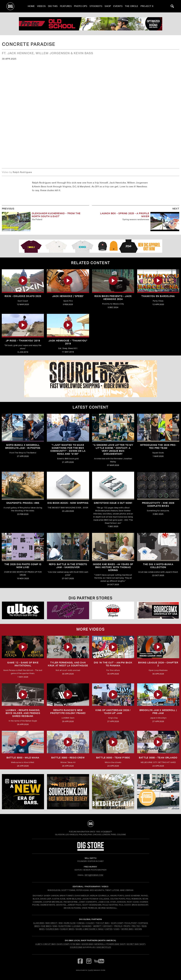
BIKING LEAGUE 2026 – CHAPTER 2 (158, 664)
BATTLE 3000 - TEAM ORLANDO (158, 758)
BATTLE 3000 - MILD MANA (23, 758)
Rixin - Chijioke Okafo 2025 (23, 296)
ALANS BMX (39, 923)
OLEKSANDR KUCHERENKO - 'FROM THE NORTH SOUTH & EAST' (56, 215)
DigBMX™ (108, 832)
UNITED (109, 929)
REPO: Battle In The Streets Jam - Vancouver (68, 566)
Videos (41, 6)
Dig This (53, 6)
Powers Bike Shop (116, 944)
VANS (117, 929)
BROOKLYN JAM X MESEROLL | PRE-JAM (158, 712)
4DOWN (138, 929)
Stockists (96, 6)
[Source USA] (158, 610)
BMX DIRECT (51, 923)
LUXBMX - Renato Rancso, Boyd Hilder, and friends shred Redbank (23, 713)
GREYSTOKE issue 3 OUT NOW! (113, 503)
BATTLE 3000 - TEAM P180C (113, 758)
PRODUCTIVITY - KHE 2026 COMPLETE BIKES (158, 504)
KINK (55, 926)
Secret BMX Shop (136, 944)
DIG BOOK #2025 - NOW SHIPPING (68, 503)
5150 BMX (75, 944)
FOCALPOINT (131, 923)
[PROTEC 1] (90, 24)
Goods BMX (87, 944)
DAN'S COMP (117, 923)
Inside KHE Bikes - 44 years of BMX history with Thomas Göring (113, 567)
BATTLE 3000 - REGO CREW (68, 758)
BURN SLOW (70, 923)
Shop (108, 6)
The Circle (132, 6)
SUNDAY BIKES (67, 929)
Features (66, 6)
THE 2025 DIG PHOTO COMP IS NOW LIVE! (23, 566)
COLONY (90, 923)
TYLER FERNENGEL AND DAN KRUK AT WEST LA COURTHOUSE (68, 664)
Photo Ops (81, 6)
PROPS (127, 926)
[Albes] (23, 610)
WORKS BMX (127, 929)
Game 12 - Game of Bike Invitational (23, 664)
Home (31, 6)
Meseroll (100, 944)
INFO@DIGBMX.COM (94, 875)
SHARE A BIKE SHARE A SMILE (90, 929)
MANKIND (87, 926)
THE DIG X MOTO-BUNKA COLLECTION (158, 566)
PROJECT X (147, 6)
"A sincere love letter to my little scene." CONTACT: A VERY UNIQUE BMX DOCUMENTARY (113, 449)
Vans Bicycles (104, 947)
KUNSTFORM (65, 926)
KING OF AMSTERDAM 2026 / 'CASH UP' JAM (113, 712)
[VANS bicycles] (113, 610)
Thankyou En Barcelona (158, 296)
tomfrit (91, 970)
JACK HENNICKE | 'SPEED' (68, 296)
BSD (61, 923)
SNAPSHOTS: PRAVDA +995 (23, 503)
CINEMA (81, 923)
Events (118, 6)
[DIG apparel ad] (90, 246)
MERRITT (97, 926)
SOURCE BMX (52, 929)
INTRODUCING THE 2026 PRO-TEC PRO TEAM (158, 446)
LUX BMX (76, 926)
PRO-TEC (136, 926)
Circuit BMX (49, 944)
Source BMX (76, 947)
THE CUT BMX (102, 923)
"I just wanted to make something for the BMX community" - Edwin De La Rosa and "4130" (68, 449)
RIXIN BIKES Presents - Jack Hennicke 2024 (113, 298)
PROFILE (118, 926)
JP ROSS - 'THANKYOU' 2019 (23, 341)
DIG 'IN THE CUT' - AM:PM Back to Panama (113, 664)
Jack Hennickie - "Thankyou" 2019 (68, 342)
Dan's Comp (63, 944)
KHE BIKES (46, 926)
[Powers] (68, 610)
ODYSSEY (108, 926)
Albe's (39, 944)
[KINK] (23, 792)
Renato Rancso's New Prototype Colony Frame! (68, 712)
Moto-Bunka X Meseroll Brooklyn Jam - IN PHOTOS (23, 446)
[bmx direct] (113, 792)
